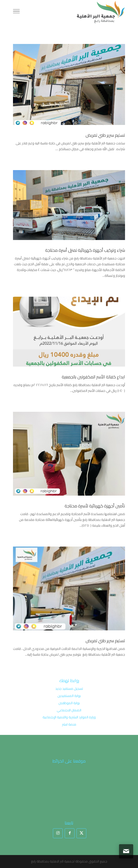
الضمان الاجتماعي (69, 710)
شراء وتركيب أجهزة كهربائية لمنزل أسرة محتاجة (85, 250)
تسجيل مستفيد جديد (69, 689)
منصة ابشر (69, 724)
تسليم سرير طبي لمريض (105, 135)
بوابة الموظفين (69, 703)
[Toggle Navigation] (16, 12)
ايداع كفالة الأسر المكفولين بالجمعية (93, 377)
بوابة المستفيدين (69, 696)
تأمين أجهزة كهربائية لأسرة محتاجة (95, 506)
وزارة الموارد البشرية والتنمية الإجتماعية (69, 717)
